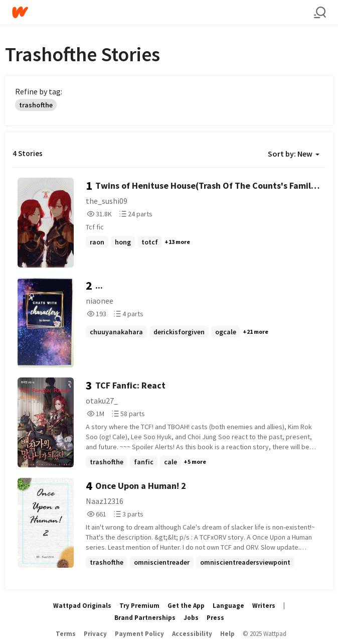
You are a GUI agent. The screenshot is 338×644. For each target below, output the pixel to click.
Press (215, 618)
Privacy (95, 634)
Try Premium (139, 606)
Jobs (191, 618)
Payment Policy (139, 634)
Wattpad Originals (82, 606)
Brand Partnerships (145, 618)
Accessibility (192, 634)
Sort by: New (294, 154)
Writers (264, 606)
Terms (66, 634)
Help (227, 634)
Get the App (186, 606)
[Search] (320, 13)
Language (228, 606)
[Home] (163, 12)
